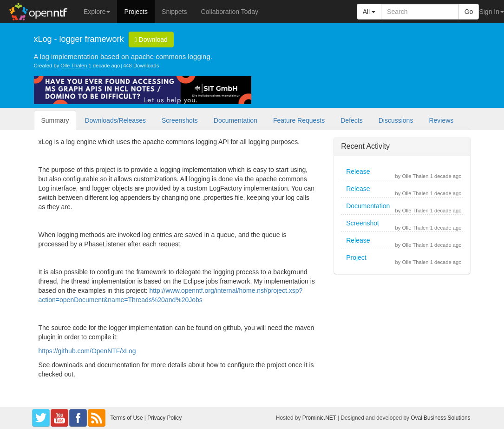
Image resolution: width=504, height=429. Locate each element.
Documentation (236, 120)
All (369, 12)
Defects (351, 120)
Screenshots (180, 120)
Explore (97, 12)
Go (469, 12)
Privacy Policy (164, 418)
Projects (136, 12)
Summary (55, 120)
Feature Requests (299, 120)
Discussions (396, 120)
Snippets (174, 12)
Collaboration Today (230, 12)
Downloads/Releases (115, 120)
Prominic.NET (319, 418)
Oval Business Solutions (440, 418)
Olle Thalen (74, 66)
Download (151, 40)
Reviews (441, 120)
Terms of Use (127, 418)
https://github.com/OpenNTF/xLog (87, 351)
